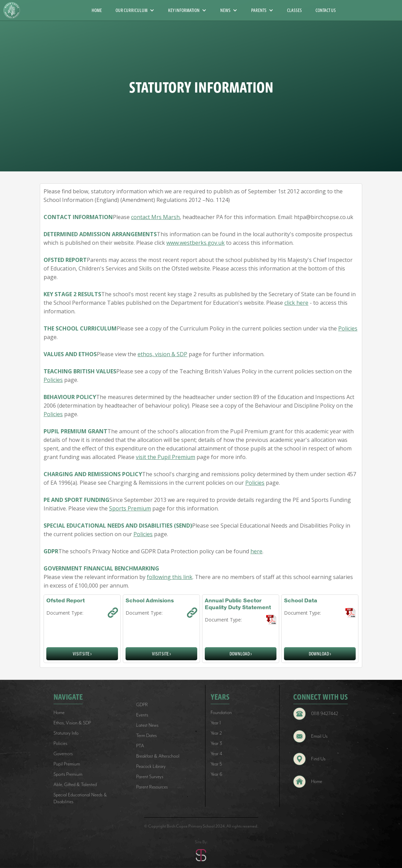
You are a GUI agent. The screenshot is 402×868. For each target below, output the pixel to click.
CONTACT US (326, 10)
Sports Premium (130, 508)
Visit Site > (82, 654)
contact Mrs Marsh (155, 217)
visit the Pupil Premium (165, 457)
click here (296, 303)
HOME (97, 10)
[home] (14, 10)
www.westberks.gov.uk (196, 243)
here (256, 551)
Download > (241, 654)
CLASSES (294, 10)
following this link (170, 577)
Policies (348, 328)
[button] (135, 10)
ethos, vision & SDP (162, 354)
